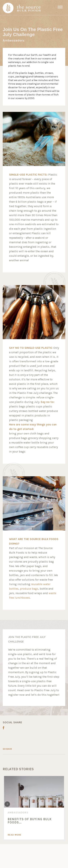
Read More (15, 835)
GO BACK (7, 749)
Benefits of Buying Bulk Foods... (30, 821)
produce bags (29, 589)
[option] (34, 808)
